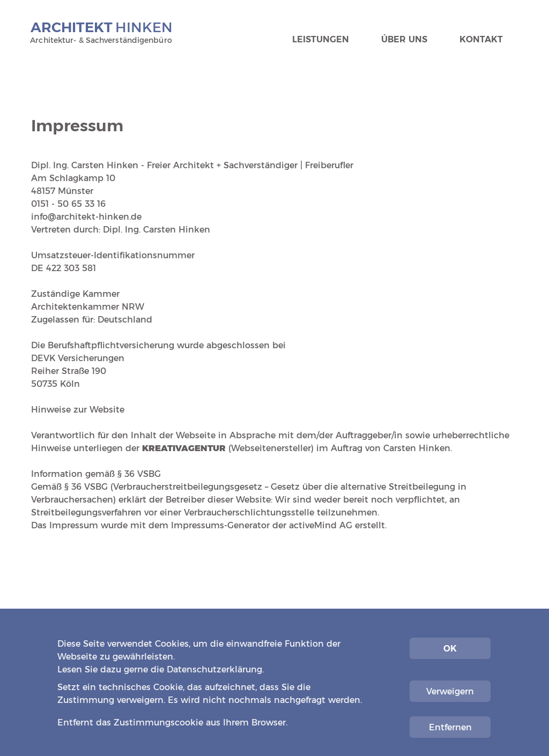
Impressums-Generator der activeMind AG (262, 525)
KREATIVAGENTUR (184, 448)
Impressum (446, 710)
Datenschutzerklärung (214, 669)
